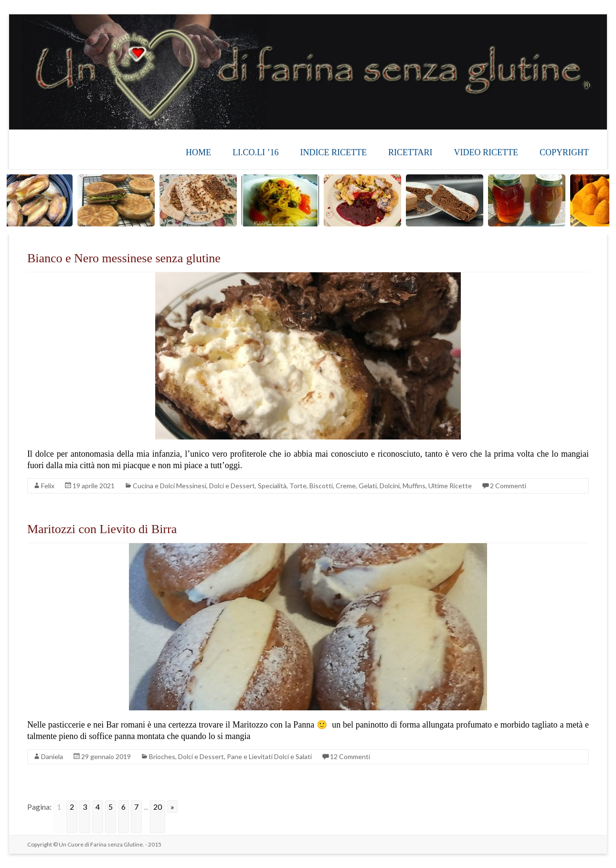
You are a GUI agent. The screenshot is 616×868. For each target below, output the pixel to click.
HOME (198, 152)
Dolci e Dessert (232, 486)
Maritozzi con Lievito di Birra (102, 529)
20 (158, 807)
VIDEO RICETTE (486, 152)
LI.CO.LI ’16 (255, 152)
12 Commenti (350, 756)
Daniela (52, 756)
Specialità (272, 486)
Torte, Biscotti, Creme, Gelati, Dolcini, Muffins (357, 486)
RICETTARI (410, 152)
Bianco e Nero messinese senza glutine (124, 258)
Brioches (162, 756)
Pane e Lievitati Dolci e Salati (269, 756)
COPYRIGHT (564, 152)
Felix (48, 486)
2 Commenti (508, 486)
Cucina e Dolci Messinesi (170, 486)
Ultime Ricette (450, 486)
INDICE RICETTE (334, 152)
